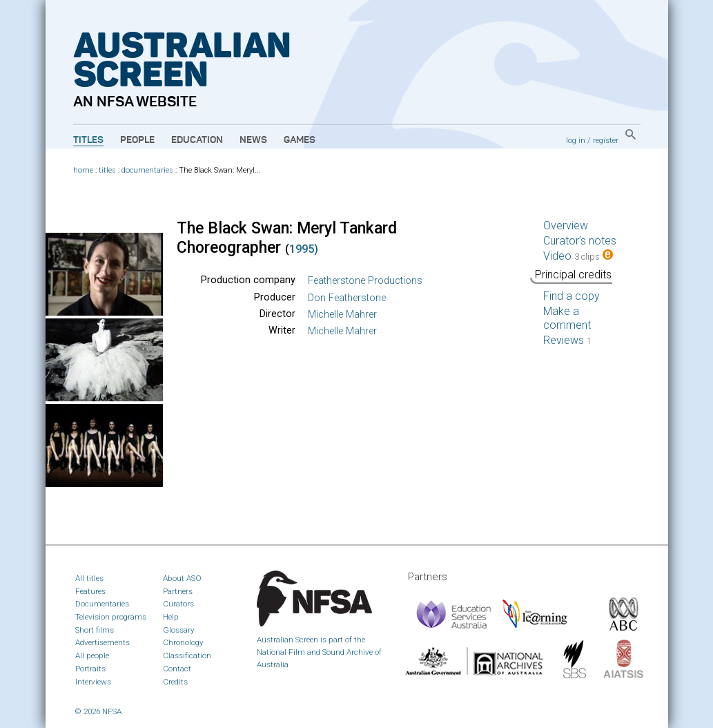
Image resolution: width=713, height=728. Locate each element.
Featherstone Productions (365, 281)
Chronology (183, 642)
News (253, 140)
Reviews (567, 340)
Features (90, 591)
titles (107, 170)
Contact (177, 669)
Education (197, 140)
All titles (89, 578)
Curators (178, 604)
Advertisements (102, 642)
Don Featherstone (347, 298)
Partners (178, 591)
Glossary (179, 630)
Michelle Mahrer (342, 315)
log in (576, 140)
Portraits (90, 669)
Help (171, 617)
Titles (88, 140)
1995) (304, 249)
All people (92, 655)
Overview (566, 226)
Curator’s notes (580, 241)
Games (300, 140)
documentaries (147, 170)
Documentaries (102, 604)
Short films (95, 630)
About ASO (182, 578)
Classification (187, 655)
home (83, 170)
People (137, 140)
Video (578, 256)
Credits (175, 682)
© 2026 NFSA (98, 711)
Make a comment (567, 318)
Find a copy (572, 296)
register (606, 140)
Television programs (111, 617)
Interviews (93, 682)
